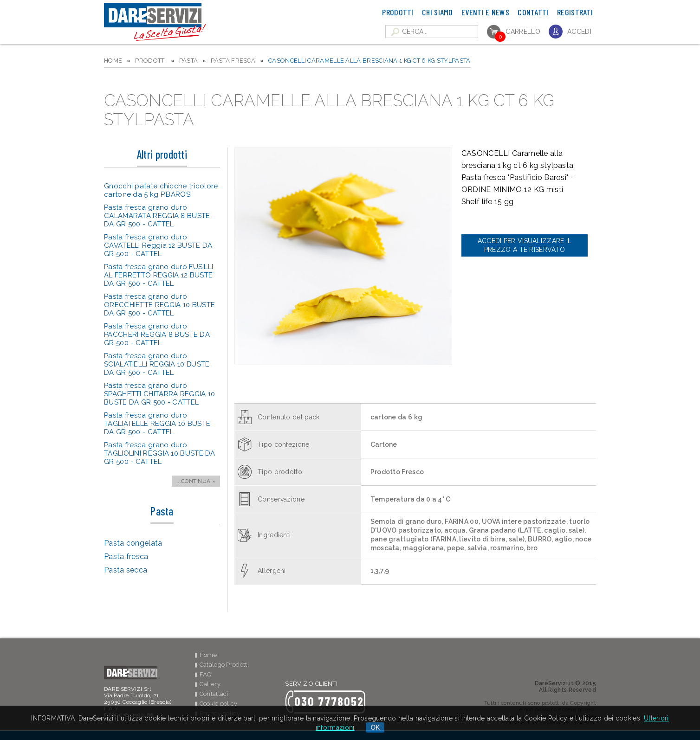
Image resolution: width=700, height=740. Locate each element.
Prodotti (398, 12)
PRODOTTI (150, 61)
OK (375, 727)
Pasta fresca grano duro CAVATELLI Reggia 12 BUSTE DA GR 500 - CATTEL (158, 245)
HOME (113, 61)
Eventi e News (485, 12)
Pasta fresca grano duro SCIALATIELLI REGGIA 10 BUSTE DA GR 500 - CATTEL (157, 364)
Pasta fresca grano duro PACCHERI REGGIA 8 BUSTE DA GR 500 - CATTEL (157, 335)
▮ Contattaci (211, 694)
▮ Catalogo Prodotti (222, 665)
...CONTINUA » (196, 481)
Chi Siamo (437, 12)
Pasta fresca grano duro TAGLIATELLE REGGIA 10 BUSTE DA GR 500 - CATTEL (157, 424)
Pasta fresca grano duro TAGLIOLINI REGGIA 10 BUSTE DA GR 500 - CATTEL (160, 453)
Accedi (579, 32)
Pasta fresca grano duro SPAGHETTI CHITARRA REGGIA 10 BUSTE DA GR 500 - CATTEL (159, 394)
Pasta (189, 61)
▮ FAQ (203, 674)
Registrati (575, 12)
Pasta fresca (233, 61)
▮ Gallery (207, 684)
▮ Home (206, 655)
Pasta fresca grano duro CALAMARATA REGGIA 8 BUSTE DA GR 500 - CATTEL (157, 216)
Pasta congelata (133, 543)
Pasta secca (126, 570)
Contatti (533, 12)
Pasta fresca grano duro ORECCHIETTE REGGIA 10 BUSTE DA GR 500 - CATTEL (159, 305)
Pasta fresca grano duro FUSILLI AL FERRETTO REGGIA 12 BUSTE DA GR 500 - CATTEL (159, 275)
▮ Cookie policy (216, 704)
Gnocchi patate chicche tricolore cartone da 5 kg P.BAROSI (161, 190)
